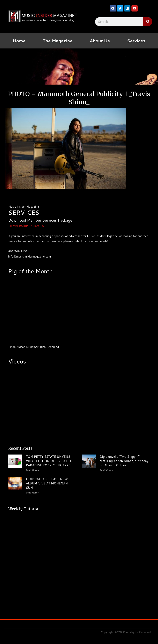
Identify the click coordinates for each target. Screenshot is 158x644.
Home (19, 41)
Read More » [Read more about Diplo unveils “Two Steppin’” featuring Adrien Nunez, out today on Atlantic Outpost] (106, 470)
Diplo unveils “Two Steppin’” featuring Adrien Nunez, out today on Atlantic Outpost (124, 461)
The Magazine (58, 41)
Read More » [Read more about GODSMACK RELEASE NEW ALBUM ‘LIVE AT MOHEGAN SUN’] (33, 493)
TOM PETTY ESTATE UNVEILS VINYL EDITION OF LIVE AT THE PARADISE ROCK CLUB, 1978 (50, 461)
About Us (100, 41)
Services (136, 41)
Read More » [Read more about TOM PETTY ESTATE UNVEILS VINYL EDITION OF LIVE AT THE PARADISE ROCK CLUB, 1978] (33, 470)
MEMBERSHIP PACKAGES (26, 226)
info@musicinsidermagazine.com (30, 256)
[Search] (148, 22)
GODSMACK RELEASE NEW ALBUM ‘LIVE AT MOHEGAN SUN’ (47, 483)
